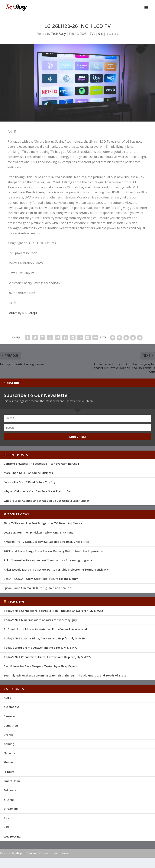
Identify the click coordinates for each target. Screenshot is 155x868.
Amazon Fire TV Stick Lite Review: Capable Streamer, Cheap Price (46, 542)
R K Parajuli (30, 313)
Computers (11, 725)
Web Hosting (12, 836)
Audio (8, 698)
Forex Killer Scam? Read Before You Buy (30, 482)
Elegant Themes (26, 853)
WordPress (61, 853)
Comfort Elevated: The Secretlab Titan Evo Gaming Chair (42, 464)
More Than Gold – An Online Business (28, 473)
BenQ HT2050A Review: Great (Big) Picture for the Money (41, 579)
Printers (9, 772)
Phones (8, 762)
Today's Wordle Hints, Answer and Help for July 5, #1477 (41, 648)
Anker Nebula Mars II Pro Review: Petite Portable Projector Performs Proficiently (56, 570)
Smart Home (12, 781)
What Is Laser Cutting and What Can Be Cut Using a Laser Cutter (46, 501)
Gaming (9, 744)
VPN (6, 827)
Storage (9, 799)
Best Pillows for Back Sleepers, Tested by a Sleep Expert (40, 666)
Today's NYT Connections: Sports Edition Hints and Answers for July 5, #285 (54, 611)
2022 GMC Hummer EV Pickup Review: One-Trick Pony (39, 532)
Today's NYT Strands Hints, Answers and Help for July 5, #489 (44, 638)
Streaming (11, 809)
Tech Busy (58, 34)
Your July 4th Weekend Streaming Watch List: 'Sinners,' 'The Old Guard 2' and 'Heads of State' (65, 675)
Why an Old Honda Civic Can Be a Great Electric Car (37, 491)
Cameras (10, 716)
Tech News (16, 602)
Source (12, 313)
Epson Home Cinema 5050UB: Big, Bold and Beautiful (39, 588)
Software (10, 790)
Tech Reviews (18, 514)
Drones (8, 735)
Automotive (12, 707)
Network (9, 753)
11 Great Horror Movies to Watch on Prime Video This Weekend (45, 629)
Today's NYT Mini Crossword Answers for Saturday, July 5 (42, 620)
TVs (92, 34)
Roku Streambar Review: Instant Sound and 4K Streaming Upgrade (48, 560)
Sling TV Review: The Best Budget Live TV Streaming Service (43, 523)
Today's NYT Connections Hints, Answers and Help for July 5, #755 (47, 657)
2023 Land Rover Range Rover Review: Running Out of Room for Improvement (55, 551)
